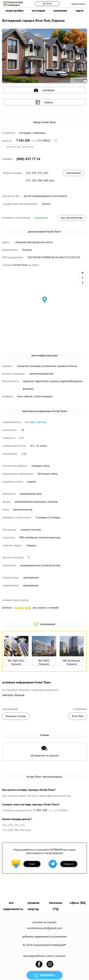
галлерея (44, 90)
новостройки (14, 11)
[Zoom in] (83, 273)
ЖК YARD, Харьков (44, 662)
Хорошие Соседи (16, 716)
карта (80, 11)
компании (60, 11)
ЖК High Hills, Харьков (16, 662)
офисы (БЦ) (78, 903)
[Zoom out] (83, 278)
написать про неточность (20, 147)
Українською (78, 4)
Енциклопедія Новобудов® (49, 945)
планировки (74, 173)
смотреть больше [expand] (13, 695)
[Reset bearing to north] (83, 283)
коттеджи (38, 11)
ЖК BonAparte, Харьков (72, 662)
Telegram (69, 864)
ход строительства (71, 218)
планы (44, 102)
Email (32, 864)
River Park (78, 716)
